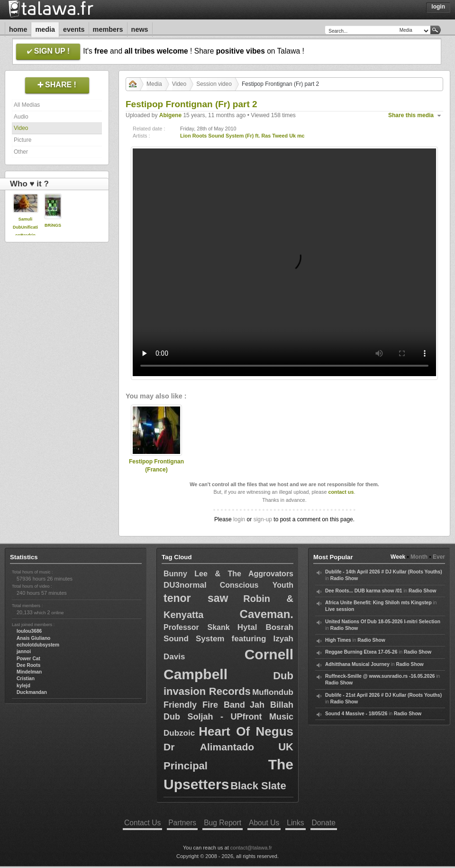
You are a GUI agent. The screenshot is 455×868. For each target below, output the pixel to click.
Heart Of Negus (246, 731)
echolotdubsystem (38, 645)
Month (419, 557)
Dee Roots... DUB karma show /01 (364, 591)
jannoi (24, 651)
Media (45, 29)
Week (398, 557)
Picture (23, 140)
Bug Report (223, 823)
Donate (324, 823)
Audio (21, 117)
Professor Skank (197, 627)
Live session (340, 609)
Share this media (411, 115)
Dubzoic (179, 733)
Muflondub (273, 692)
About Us (264, 823)
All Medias (27, 105)
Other (21, 152)
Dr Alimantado (209, 747)
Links (295, 823)
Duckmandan (32, 692)
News (140, 29)
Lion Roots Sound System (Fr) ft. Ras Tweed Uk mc (242, 136)
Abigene (170, 115)
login (239, 519)
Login (438, 7)
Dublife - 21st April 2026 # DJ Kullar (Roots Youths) (383, 695)
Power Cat (28, 659)
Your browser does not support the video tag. (284, 262)
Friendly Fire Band (204, 705)
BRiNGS (53, 225)
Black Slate (258, 786)
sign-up (263, 519)
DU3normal (185, 585)
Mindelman (29, 672)
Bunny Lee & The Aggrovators (228, 574)
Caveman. (267, 614)
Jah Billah (272, 705)
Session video (214, 84)
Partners (182, 823)
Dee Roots (28, 665)
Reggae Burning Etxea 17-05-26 (361, 652)
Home (18, 29)
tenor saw (196, 598)
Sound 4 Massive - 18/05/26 (356, 714)
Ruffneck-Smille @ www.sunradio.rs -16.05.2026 (380, 676)
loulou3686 (29, 631)
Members (108, 29)
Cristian (26, 679)
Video (21, 128)
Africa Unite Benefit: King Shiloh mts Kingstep (378, 603)
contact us (341, 492)
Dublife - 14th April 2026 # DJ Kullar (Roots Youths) (384, 572)
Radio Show (344, 578)
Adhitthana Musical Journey (357, 664)
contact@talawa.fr (251, 848)
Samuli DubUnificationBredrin (25, 227)
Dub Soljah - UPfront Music (228, 717)
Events (74, 29)
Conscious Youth (257, 585)
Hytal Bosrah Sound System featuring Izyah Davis (228, 642)
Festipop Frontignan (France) (156, 466)
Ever (439, 557)
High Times (338, 640)
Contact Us (142, 823)
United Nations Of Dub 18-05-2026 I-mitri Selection (383, 622)
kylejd (23, 686)
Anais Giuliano (33, 638)
